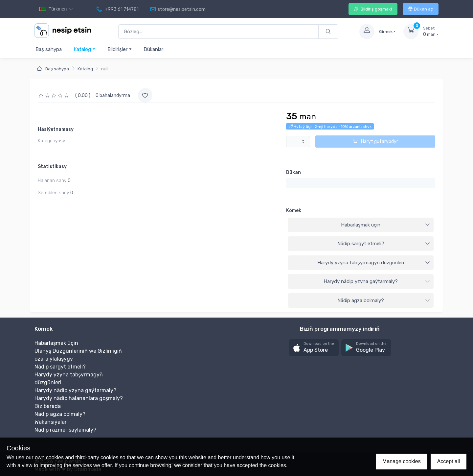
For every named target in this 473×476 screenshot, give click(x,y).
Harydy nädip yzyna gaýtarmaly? (377, 281)
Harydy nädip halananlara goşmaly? (79, 398)
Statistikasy (52, 167)
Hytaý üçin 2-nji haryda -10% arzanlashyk (330, 127)
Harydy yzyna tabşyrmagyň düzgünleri (374, 263)
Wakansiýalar (51, 422)
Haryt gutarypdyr (375, 142)
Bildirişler (120, 49)
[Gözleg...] (218, 32)
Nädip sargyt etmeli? (384, 244)
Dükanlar (153, 49)
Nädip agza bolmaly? (384, 300)
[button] (314, 348)
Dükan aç (421, 9)
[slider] (55, 95)
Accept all (449, 461)
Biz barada (48, 406)
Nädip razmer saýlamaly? (65, 430)
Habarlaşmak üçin (385, 225)
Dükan (293, 172)
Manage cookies (402, 461)
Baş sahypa (49, 49)
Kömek (294, 211)
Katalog (85, 49)
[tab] (361, 225)
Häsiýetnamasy (56, 129)
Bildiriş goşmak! (373, 9)
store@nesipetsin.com (178, 10)
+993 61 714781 (118, 10)
